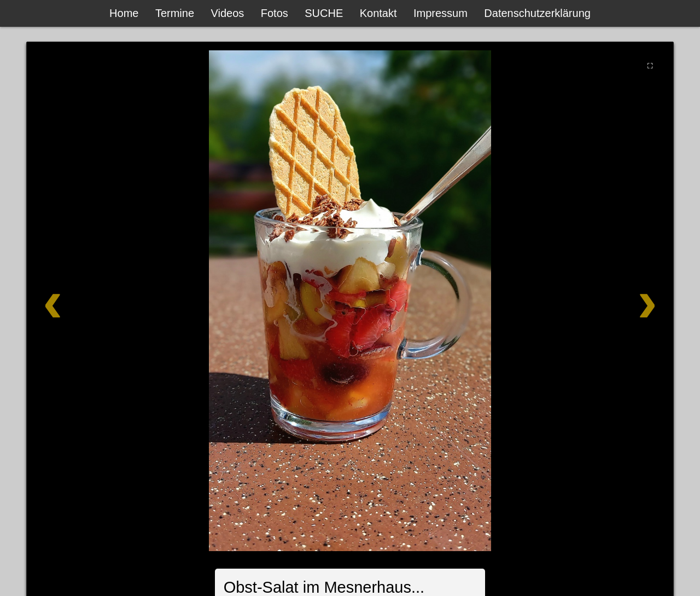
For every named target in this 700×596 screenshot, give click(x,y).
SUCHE (324, 13)
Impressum (441, 13)
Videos (228, 13)
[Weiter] (608, 301)
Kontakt (378, 13)
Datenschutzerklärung (537, 13)
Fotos (275, 13)
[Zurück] (92, 301)
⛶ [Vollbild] (650, 66)
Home (124, 13)
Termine (175, 13)
